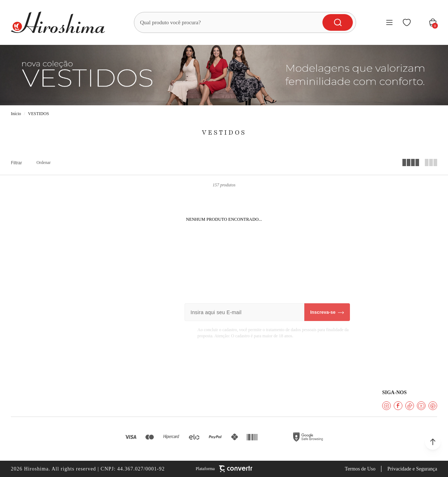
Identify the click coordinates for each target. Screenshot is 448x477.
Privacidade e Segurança (412, 469)
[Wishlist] (407, 22)
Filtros (16, 163)
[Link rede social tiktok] (410, 406)
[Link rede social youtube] (421, 406)
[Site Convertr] (224, 469)
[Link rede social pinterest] (433, 406)
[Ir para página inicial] (16, 114)
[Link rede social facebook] (398, 406)
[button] (433, 442)
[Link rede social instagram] (386, 406)
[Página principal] (58, 22)
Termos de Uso (360, 469)
